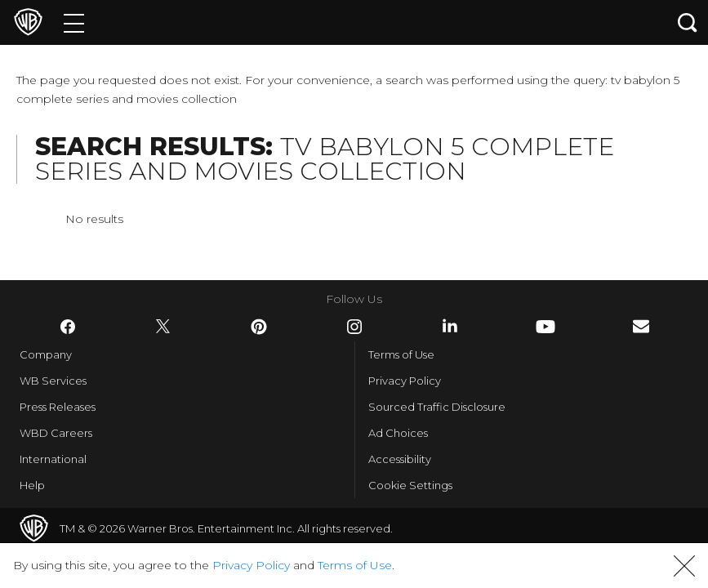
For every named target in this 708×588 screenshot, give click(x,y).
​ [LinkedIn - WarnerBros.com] (450, 326)
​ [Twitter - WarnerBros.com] (163, 327)
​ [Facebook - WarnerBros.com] (68, 327)
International (53, 459)
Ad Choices (398, 433)
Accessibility (400, 459)
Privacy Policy (405, 381)
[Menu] (74, 22)
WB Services (53, 381)
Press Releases (58, 407)
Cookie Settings (410, 485)
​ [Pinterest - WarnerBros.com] (259, 327)
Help (32, 485)
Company (46, 354)
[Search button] (688, 22)
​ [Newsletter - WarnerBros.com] (641, 326)
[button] (684, 566)
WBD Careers (56, 433)
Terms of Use (401, 354)
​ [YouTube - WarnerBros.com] (545, 327)
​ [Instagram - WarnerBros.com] (354, 327)
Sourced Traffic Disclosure (437, 407)
